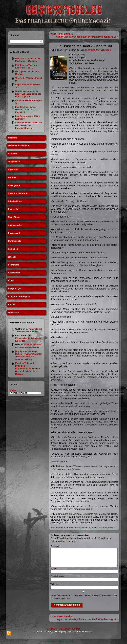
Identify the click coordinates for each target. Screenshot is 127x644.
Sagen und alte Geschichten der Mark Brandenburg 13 (86, 37)
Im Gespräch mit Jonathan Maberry (27, 371)
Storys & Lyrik (15, 289)
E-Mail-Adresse (58, 576)
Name (54, 569)
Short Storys (14, 217)
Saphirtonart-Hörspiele (19, 297)
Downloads (13, 170)
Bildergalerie (14, 185)
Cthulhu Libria (15, 201)
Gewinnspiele (14, 241)
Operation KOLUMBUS (19, 146)
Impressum (13, 312)
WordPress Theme (66, 641)
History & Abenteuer (79, 527)
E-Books (12, 178)
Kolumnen (13, 249)
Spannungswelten (107, 527)
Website (54, 584)
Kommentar (56, 546)
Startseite (13, 138)
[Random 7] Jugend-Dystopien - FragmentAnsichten (25, 366)
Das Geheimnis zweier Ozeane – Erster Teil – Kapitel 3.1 (26, 110)
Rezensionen (14, 273)
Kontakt (12, 305)
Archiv (13, 390)
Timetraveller (14, 162)
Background (14, 233)
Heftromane (14, 265)
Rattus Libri (14, 209)
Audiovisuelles (15, 225)
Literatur (12, 257)
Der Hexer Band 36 (63, 34)
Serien (11, 281)
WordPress (51, 641)
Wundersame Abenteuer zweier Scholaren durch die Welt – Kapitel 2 (28, 94)
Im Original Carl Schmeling (98, 50)
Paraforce (13, 154)
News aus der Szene (18, 193)
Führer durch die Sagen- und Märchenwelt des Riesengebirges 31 (29, 125)
